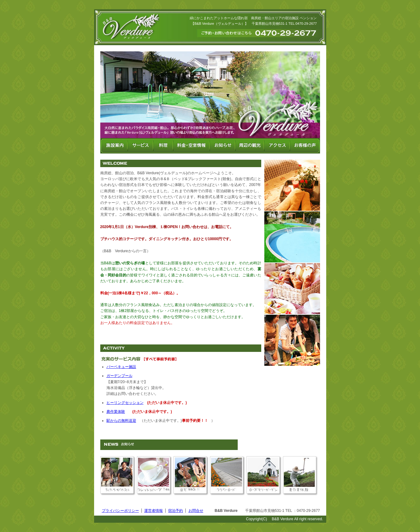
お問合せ (196, 511)
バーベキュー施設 (121, 367)
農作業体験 (116, 412)
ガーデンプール (119, 376)
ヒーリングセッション (125, 403)
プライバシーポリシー (120, 511)
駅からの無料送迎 (121, 421)
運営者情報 (154, 511)
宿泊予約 (175, 511)
